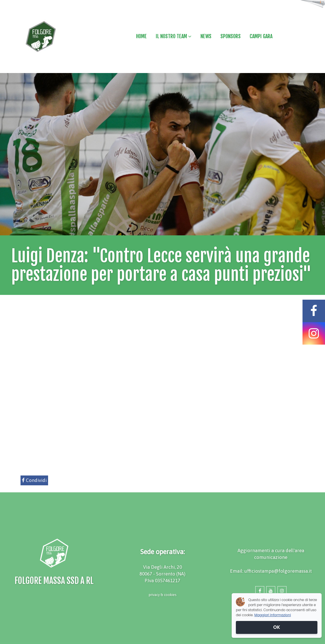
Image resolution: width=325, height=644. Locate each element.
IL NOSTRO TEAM (174, 36)
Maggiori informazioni (273, 615)
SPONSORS (231, 36)
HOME (141, 36)
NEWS (206, 36)
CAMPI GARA (261, 36)
